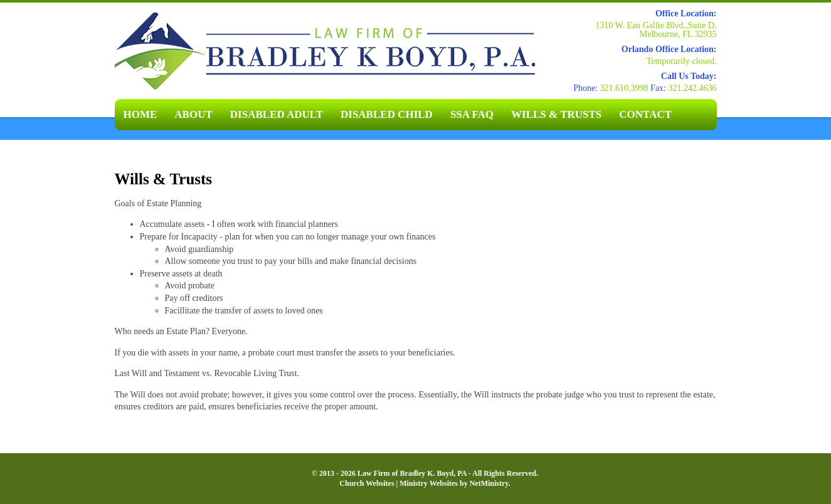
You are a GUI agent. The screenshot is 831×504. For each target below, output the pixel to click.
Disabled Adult (277, 114)
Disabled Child (387, 114)
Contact (645, 114)
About (193, 114)
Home (140, 114)
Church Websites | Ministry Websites (400, 483)
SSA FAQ (472, 114)
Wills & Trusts (556, 114)
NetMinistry (489, 483)
